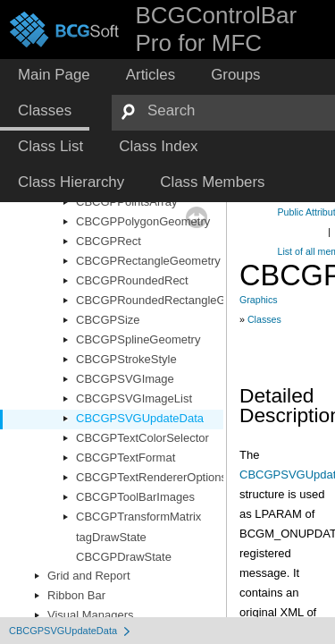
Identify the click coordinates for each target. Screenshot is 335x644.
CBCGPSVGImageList (134, 398)
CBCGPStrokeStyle (126, 359)
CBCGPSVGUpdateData (140, 418)
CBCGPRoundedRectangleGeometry (172, 300)
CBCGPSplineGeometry (138, 339)
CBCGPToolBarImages (135, 497)
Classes (264, 319)
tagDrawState (111, 537)
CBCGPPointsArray (126, 202)
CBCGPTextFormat (126, 458)
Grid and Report (89, 576)
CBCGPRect (109, 241)
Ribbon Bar (76, 595)
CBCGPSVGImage (125, 379)
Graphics (259, 300)
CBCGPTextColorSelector (142, 438)
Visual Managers (91, 615)
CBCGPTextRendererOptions (151, 477)
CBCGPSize (108, 320)
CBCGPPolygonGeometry (143, 221)
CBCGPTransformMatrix (138, 517)
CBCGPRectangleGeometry (148, 261)
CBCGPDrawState (124, 557)
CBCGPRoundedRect (132, 280)
